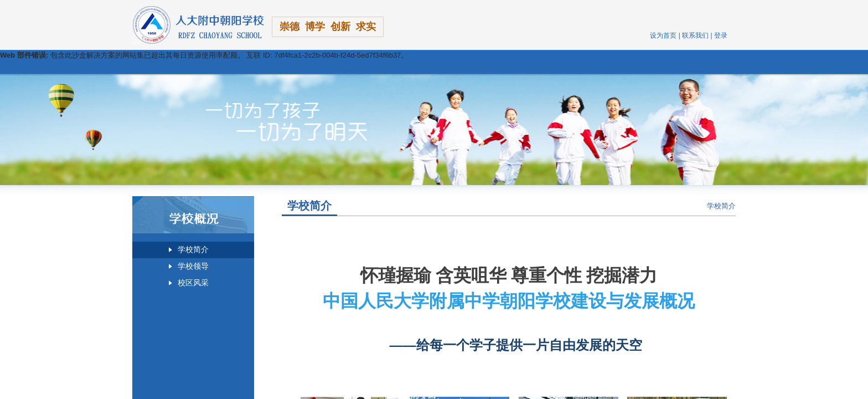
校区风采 (193, 283)
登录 (721, 35)
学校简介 (193, 250)
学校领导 (193, 266)
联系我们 (695, 35)
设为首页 (663, 35)
